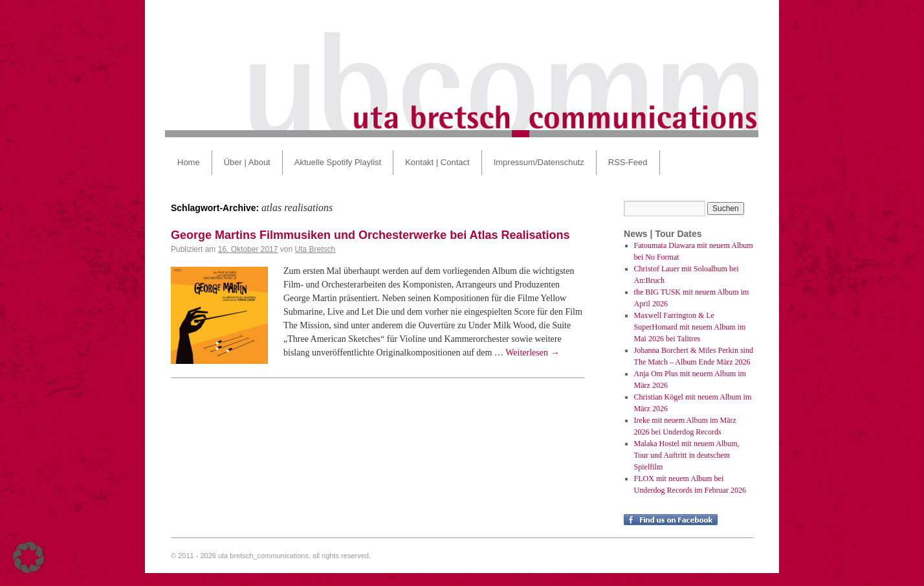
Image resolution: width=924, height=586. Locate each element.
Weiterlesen (532, 353)
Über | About (247, 162)
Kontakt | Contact (437, 162)
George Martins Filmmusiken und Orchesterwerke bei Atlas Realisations (370, 235)
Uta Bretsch (315, 249)
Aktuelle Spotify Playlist (338, 162)
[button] (28, 558)
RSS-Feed (628, 162)
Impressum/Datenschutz (539, 162)
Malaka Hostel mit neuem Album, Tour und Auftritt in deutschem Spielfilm (687, 455)
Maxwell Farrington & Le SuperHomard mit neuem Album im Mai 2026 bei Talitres (690, 327)
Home (189, 162)
